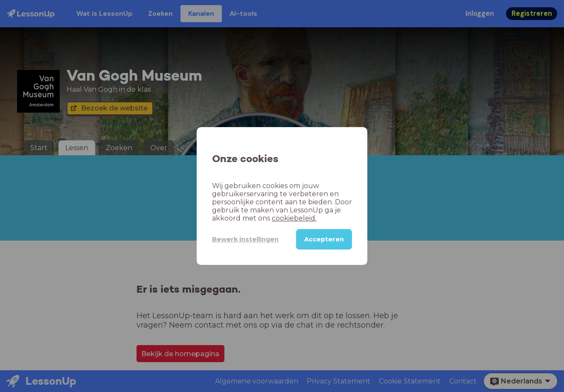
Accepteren (324, 239)
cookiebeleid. (294, 218)
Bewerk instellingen (245, 239)
